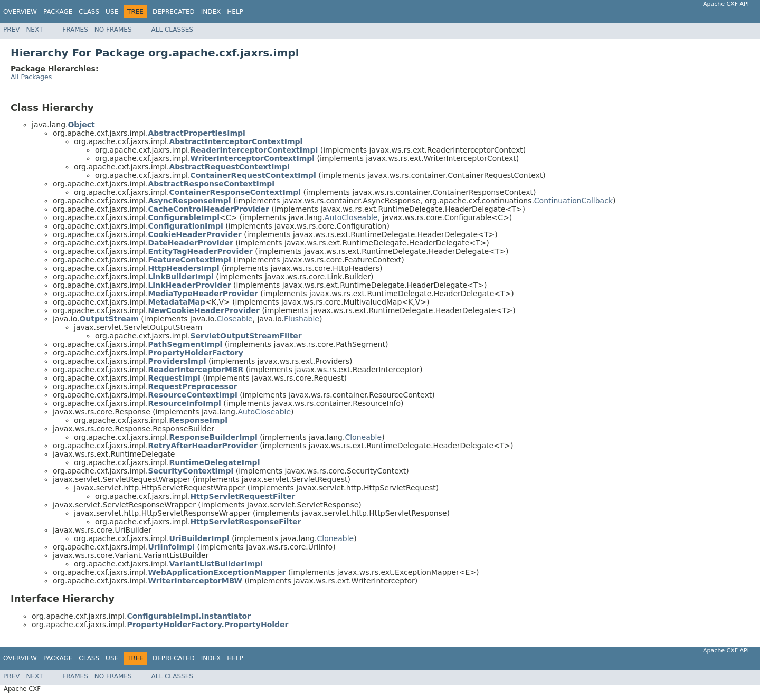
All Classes (172, 30)
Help (235, 12)
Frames (75, 30)
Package (58, 12)
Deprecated (174, 12)
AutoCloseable (351, 217)
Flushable (302, 319)
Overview (20, 12)
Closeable (235, 319)
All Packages (31, 77)
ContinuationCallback (573, 201)
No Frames (113, 30)
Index (211, 12)
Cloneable (363, 437)
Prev (11, 30)
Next (34, 30)
